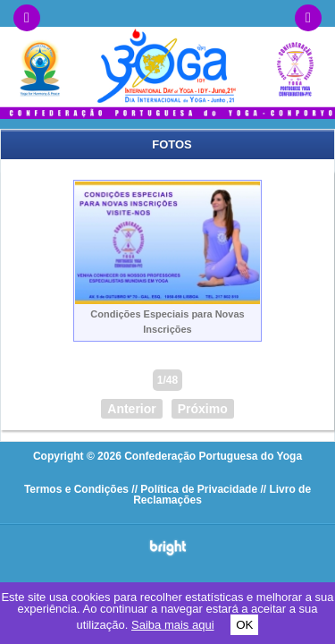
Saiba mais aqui (173, 625)
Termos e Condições (76, 489)
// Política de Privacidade (194, 489)
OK (244, 625)
